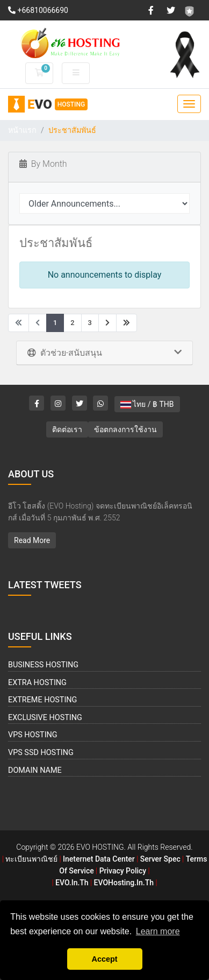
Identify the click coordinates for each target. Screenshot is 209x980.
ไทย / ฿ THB (147, 404)
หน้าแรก (22, 131)
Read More (32, 540)
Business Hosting (43, 665)
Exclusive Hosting (45, 718)
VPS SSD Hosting (41, 753)
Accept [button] (105, 959)
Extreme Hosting (42, 700)
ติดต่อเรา (67, 429)
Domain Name (35, 770)
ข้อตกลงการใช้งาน (125, 429)
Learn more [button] (158, 931)
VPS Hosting (33, 735)
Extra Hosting (37, 683)
